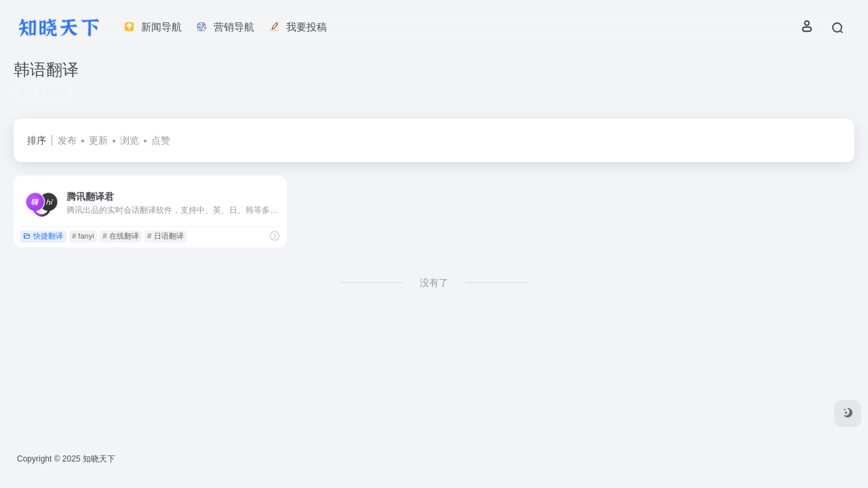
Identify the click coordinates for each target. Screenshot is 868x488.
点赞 (161, 140)
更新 (98, 140)
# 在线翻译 (120, 236)
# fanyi (83, 236)
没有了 (434, 283)
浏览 (130, 140)
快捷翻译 (43, 236)
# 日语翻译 (165, 236)
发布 (67, 140)
